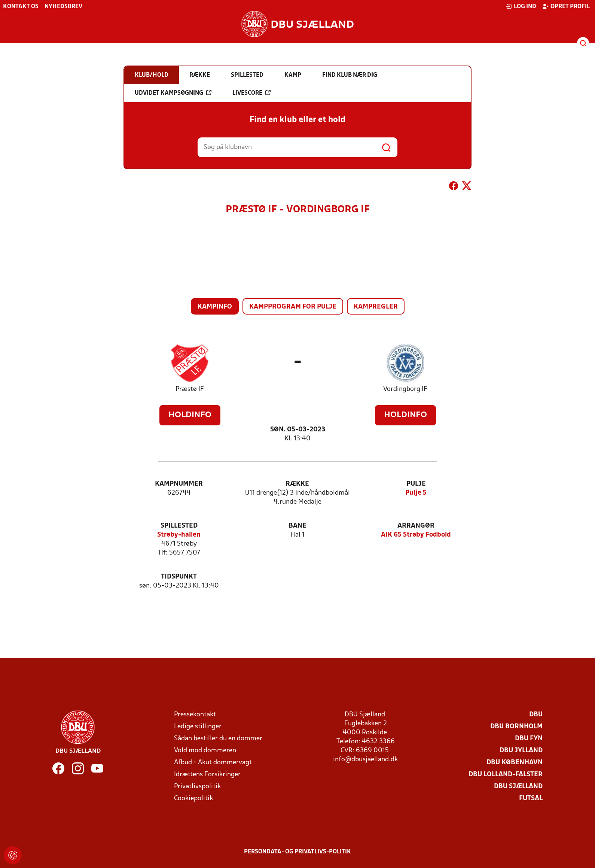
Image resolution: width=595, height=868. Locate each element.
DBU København (515, 763)
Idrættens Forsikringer (207, 775)
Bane (297, 526)
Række (297, 484)
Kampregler (376, 307)
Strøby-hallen (179, 535)
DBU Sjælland (518, 787)
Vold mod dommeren (205, 751)
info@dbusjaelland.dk (365, 760)
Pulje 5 (416, 493)
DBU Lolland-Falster (506, 775)
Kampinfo (215, 307)
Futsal (531, 799)
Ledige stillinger (198, 727)
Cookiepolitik (193, 799)
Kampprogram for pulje (293, 307)
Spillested (179, 526)
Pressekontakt (195, 715)
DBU (536, 715)
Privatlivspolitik (197, 787)
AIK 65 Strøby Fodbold (416, 535)
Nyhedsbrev (63, 7)
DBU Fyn (529, 739)
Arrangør (416, 526)
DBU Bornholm (516, 727)
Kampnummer (179, 484)
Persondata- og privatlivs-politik (297, 852)
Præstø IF (190, 389)
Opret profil (566, 6)
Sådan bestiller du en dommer (218, 739)
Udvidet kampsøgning (173, 93)
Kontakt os (21, 7)
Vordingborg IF (405, 389)
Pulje (416, 484)
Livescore (251, 93)
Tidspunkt (179, 577)
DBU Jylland (521, 751)
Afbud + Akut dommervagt (213, 763)
